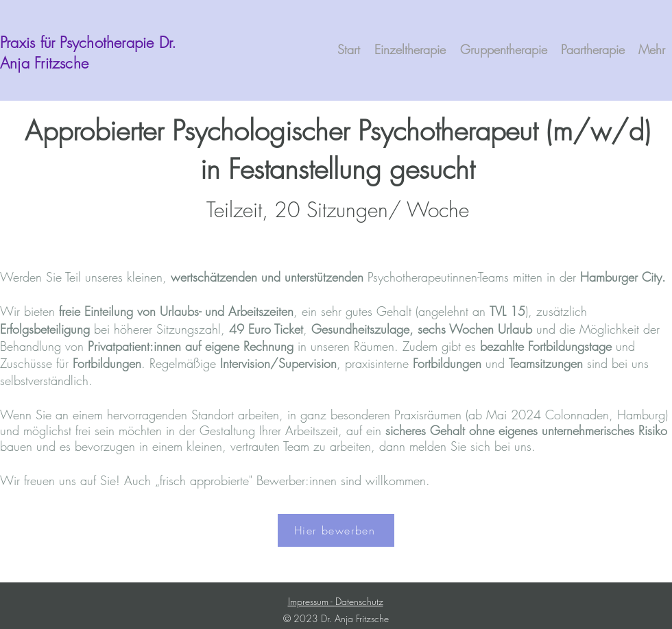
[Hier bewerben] (336, 530)
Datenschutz (359, 601)
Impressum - (312, 601)
